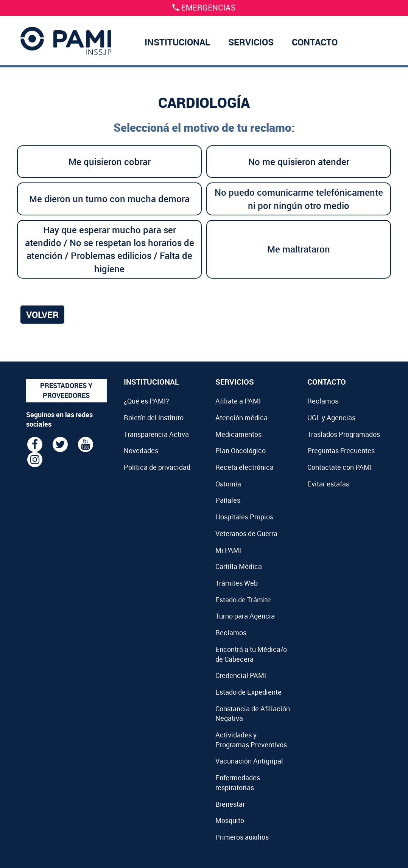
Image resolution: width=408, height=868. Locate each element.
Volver (42, 315)
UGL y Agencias (331, 418)
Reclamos (231, 633)
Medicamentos (238, 434)
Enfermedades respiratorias (238, 782)
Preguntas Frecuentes (341, 450)
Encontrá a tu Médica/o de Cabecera (251, 654)
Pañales (228, 500)
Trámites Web (237, 583)
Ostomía (228, 484)
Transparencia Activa (156, 434)
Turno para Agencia (245, 616)
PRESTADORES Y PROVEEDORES (66, 390)
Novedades (141, 450)
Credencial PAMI (241, 675)
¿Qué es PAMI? (146, 401)
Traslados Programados (344, 434)
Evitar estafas (328, 484)
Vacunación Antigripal (249, 761)
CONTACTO (315, 42)
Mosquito (230, 820)
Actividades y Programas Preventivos (251, 740)
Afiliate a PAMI (238, 401)
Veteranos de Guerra (246, 533)
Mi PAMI (228, 550)
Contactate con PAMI (339, 467)
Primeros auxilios (242, 837)
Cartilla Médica (239, 566)
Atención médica (241, 418)
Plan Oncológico (241, 450)
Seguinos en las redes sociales (59, 419)
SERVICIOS (251, 42)
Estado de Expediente (248, 692)
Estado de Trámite (243, 600)
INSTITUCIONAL (177, 42)
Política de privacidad (157, 467)
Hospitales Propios (244, 517)
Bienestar (230, 804)
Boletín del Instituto (154, 418)
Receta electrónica (244, 467)
